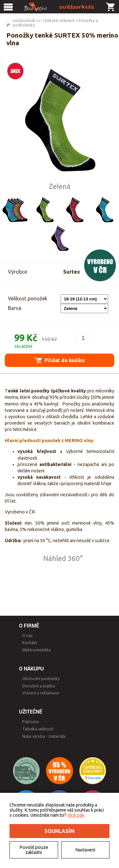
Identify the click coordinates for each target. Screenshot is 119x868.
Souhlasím (60, 831)
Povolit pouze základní (34, 850)
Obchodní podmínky (41, 678)
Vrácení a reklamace (41, 693)
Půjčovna (30, 721)
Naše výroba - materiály (44, 736)
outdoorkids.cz (27, 20)
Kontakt (30, 642)
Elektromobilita (36, 650)
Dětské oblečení (60, 20)
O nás (27, 635)
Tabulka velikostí (38, 729)
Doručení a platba (39, 686)
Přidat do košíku (60, 360)
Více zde (76, 815)
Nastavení (85, 850)
